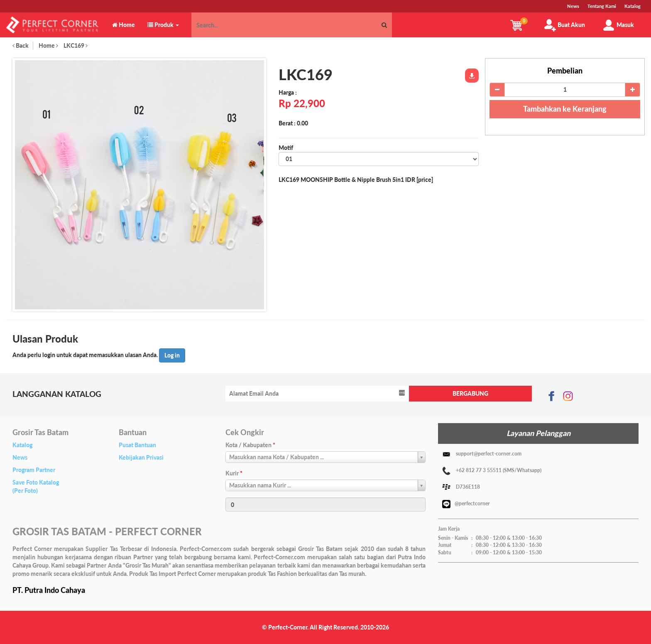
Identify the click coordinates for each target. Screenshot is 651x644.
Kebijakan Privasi (141, 457)
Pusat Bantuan (137, 445)
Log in (172, 355)
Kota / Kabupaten (250, 445)
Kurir (234, 473)
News (20, 457)
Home (48, 45)
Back (21, 45)
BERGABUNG (470, 393)
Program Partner (34, 470)
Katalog (22, 445)
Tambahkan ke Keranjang (565, 109)
